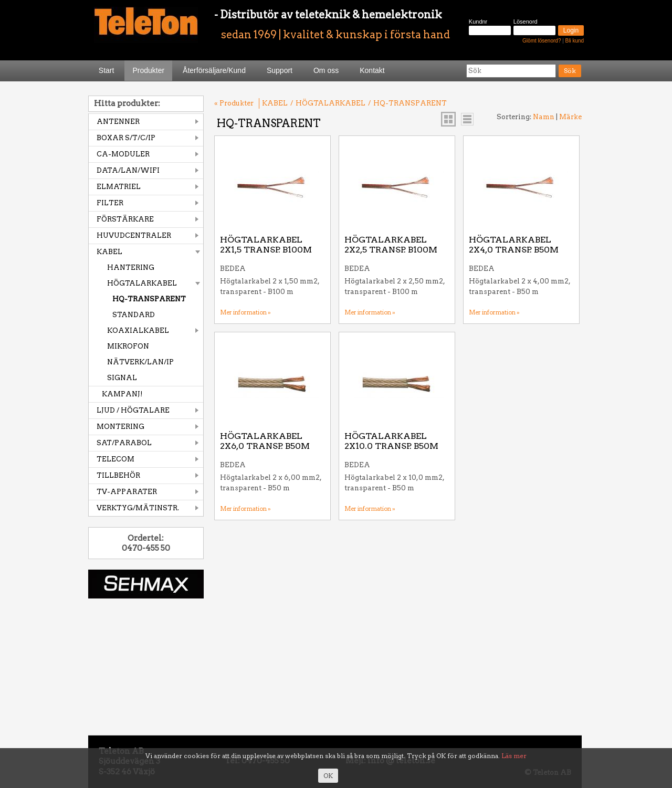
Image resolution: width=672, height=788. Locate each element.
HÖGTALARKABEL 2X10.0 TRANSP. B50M (391, 441)
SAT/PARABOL (124, 443)
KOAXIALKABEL (138, 330)
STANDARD (134, 315)
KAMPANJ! (122, 394)
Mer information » (245, 312)
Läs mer (514, 756)
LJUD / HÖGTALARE (133, 410)
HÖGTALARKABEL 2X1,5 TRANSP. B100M (266, 245)
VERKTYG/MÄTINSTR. (138, 508)
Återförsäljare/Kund (214, 70)
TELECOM (115, 459)
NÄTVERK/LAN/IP (140, 362)
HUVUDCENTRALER (134, 235)
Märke (570, 117)
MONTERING (120, 427)
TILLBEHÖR (118, 475)
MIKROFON (128, 346)
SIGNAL (122, 378)
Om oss (326, 70)
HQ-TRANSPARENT (149, 299)
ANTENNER (118, 122)
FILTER (110, 203)
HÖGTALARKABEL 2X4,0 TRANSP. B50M (514, 245)
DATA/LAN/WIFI (128, 170)
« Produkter (234, 103)
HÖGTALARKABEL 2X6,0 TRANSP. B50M (265, 441)
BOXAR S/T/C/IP (126, 138)
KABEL (109, 252)
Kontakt (372, 70)
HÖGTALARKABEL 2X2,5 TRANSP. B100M (391, 245)
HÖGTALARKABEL (142, 283)
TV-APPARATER (127, 492)
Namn (544, 117)
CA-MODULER (123, 154)
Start (107, 70)
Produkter (148, 70)
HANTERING (131, 267)
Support (280, 70)
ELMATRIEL (119, 187)
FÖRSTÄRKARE (125, 219)
